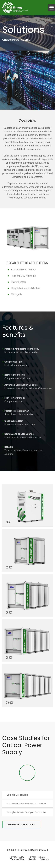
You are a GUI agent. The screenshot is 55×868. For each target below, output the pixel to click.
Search (32, 859)
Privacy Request (37, 857)
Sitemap (45, 859)
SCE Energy (21, 850)
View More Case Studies (21, 825)
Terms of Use (17, 859)
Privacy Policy (17, 857)
